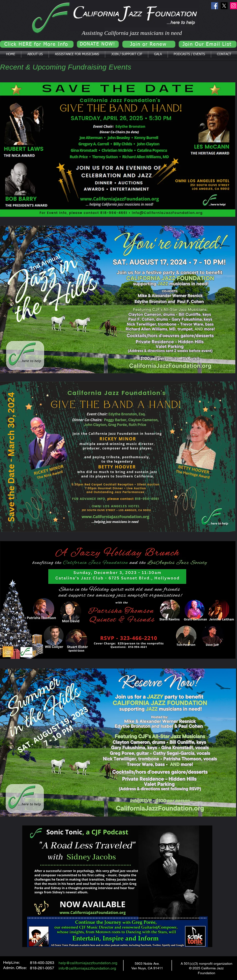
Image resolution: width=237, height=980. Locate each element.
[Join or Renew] (149, 44)
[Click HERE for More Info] (37, 44)
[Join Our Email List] (208, 44)
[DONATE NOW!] (98, 44)
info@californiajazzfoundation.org (87, 968)
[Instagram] (233, 6)
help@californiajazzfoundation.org (88, 963)
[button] (35, 54)
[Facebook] (215, 6)
